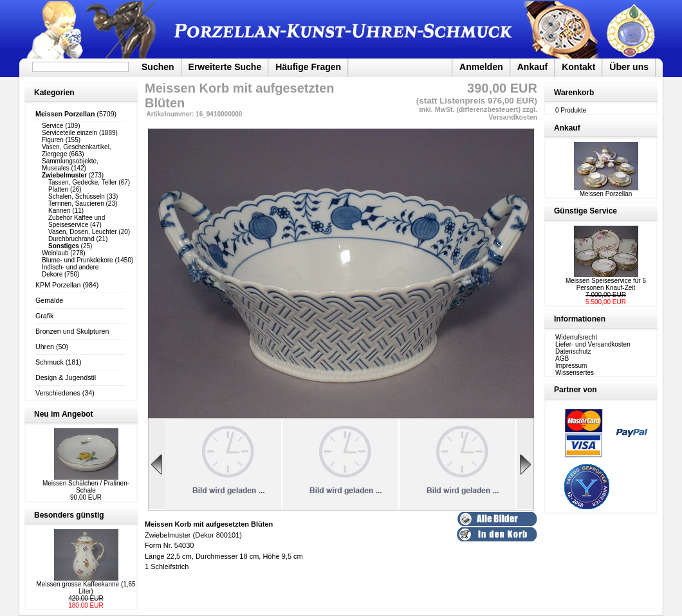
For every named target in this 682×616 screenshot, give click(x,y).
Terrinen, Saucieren (76, 204)
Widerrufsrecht (576, 337)
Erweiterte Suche (225, 67)
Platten (58, 189)
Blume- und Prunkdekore (78, 260)
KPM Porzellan (58, 285)
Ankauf (532, 67)
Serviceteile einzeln (69, 133)
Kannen (59, 211)
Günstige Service (585, 211)
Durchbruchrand (71, 239)
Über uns (629, 67)
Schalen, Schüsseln (77, 196)
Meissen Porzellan (606, 191)
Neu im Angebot (64, 414)
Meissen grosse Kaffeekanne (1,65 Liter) (86, 588)
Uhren (45, 347)
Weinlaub (55, 253)
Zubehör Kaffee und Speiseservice (77, 221)
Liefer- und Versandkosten (593, 344)
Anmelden (481, 67)
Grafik (44, 316)
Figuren (53, 140)
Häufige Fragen (308, 67)
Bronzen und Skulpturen (72, 331)
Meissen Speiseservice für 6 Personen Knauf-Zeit (606, 284)
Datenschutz (573, 351)
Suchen (158, 67)
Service (52, 126)
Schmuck (50, 362)
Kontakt (578, 67)
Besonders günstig (69, 515)
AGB (562, 358)
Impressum (571, 366)
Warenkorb (574, 93)
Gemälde (49, 300)
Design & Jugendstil (66, 377)
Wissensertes (575, 373)
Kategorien (54, 93)
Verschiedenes (58, 393)
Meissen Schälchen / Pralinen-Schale (86, 487)
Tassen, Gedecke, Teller (83, 182)
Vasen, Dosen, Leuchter (83, 232)
